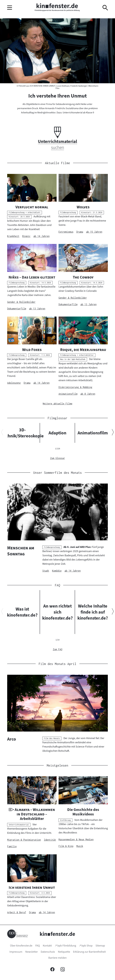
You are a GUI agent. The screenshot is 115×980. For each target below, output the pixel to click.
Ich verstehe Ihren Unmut (57, 96)
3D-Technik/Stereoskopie (22, 433)
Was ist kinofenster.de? (22, 612)
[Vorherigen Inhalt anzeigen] (2, 433)
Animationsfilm (93, 433)
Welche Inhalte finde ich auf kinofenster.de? (93, 612)
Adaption (57, 433)
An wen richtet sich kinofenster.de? (57, 612)
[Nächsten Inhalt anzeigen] (113, 433)
